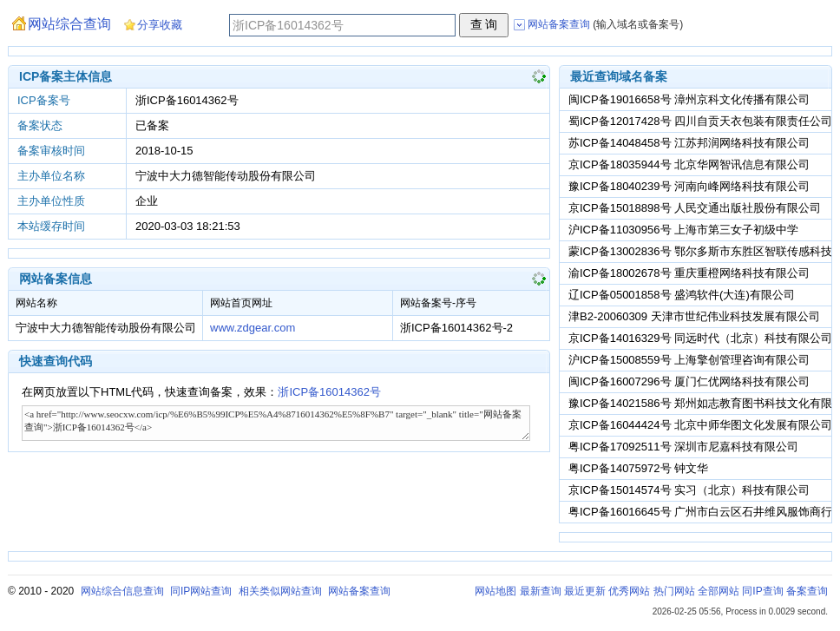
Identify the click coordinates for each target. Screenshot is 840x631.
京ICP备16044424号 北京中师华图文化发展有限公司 (700, 425)
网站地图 (495, 591)
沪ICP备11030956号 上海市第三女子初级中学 (683, 230)
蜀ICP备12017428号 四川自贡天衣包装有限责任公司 (700, 121)
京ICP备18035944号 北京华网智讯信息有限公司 (689, 164)
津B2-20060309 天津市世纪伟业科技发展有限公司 (694, 316)
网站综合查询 (69, 24)
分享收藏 (160, 25)
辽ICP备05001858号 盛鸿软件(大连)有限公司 (682, 295)
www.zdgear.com (253, 328)
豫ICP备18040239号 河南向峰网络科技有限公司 (689, 186)
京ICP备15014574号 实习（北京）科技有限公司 (689, 490)
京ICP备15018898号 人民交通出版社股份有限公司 (695, 208)
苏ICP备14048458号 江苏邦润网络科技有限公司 (689, 143)
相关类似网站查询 (280, 591)
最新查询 (541, 591)
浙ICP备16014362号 (329, 392)
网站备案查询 (359, 591)
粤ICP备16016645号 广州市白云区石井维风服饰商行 (700, 512)
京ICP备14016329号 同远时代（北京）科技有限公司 (700, 338)
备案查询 (807, 591)
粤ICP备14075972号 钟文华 (638, 468)
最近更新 (585, 591)
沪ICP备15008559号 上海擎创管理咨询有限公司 (689, 360)
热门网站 (674, 591)
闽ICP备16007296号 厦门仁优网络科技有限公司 (689, 381)
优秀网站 (629, 591)
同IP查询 (762, 591)
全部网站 (719, 591)
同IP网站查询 (201, 591)
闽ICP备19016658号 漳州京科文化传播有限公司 (689, 99)
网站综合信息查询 (122, 591)
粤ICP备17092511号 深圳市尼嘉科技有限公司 (683, 447)
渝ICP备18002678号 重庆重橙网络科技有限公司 (689, 273)
